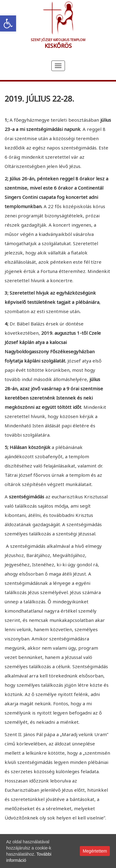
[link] (8, 23)
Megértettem (95, 851)
